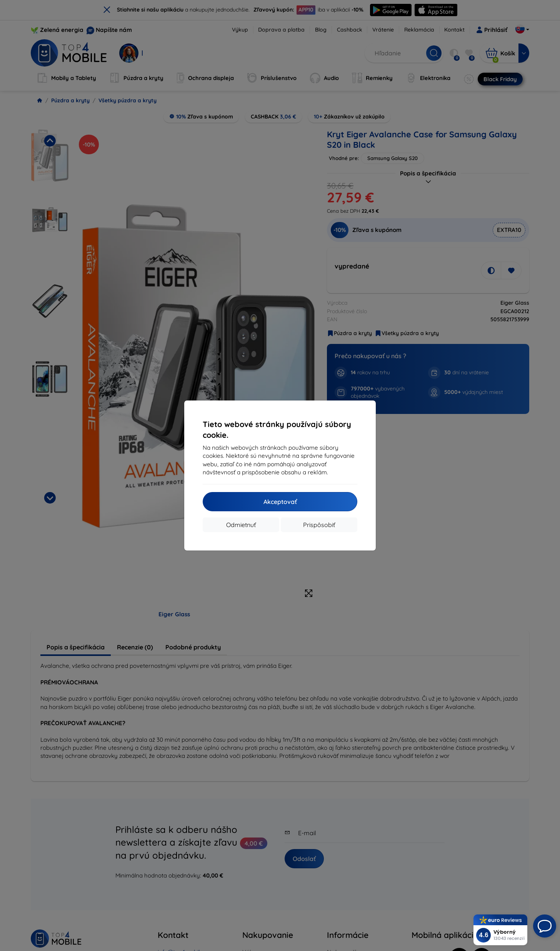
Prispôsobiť (319, 525)
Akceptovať (280, 502)
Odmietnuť (241, 525)
